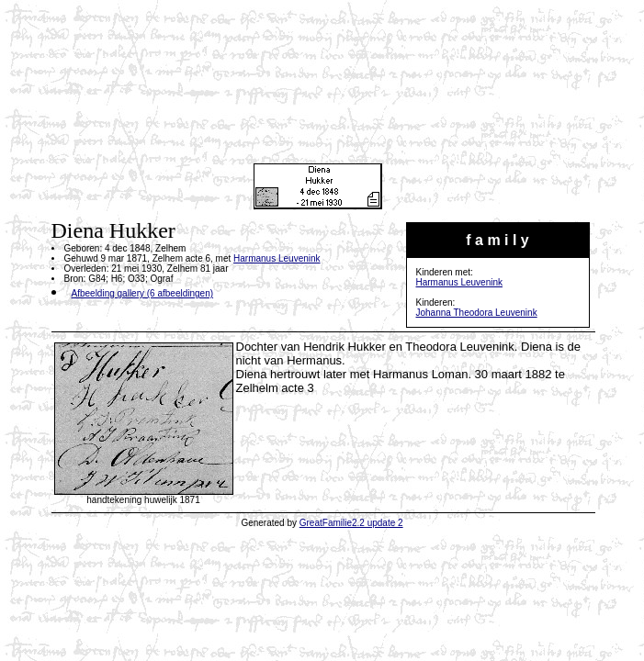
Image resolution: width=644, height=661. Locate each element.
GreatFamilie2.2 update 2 (351, 523)
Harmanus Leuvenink (460, 282)
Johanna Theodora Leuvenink (477, 313)
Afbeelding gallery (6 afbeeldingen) (143, 293)
